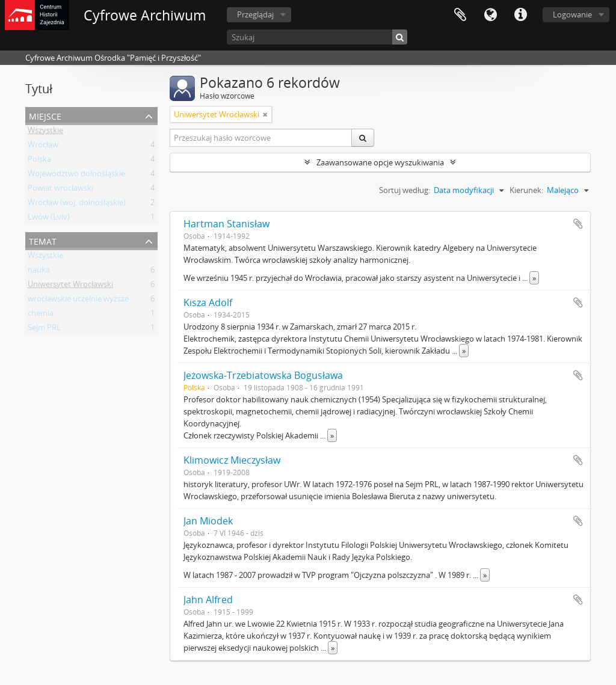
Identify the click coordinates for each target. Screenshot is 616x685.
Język (490, 15)
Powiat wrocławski (60, 190)
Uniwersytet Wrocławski (70, 286)
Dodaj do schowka (578, 224)
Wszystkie (45, 132)
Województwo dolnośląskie (76, 176)
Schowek (460, 15)
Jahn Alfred (208, 600)
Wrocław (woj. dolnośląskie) (77, 204)
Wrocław (43, 147)
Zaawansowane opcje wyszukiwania (380, 162)
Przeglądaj (255, 14)
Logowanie (572, 14)
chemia (41, 315)
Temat (43, 240)
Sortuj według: (405, 190)
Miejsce (45, 115)
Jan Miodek (208, 521)
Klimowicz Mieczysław (232, 460)
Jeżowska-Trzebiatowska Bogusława (263, 375)
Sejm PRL (44, 330)
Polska (39, 161)
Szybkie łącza (520, 15)
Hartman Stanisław (226, 224)
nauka (39, 272)
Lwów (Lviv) (49, 219)
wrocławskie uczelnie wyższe (78, 301)
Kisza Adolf (208, 303)
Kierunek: (526, 190)
